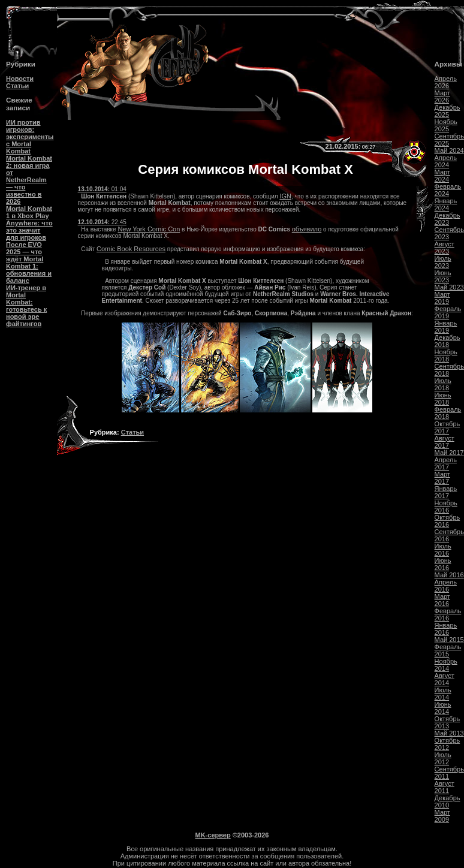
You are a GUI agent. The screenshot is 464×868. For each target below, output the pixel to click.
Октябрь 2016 (448, 521)
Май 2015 (449, 640)
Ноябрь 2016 (446, 507)
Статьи (17, 86)
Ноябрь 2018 (446, 355)
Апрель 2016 (446, 586)
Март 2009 (442, 816)
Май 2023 (449, 287)
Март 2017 (442, 478)
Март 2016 (442, 600)
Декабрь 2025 (448, 111)
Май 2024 (449, 150)
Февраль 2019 (448, 312)
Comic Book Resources (131, 249)
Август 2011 (445, 787)
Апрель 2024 (446, 161)
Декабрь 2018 (448, 341)
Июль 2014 (443, 694)
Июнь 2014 (443, 708)
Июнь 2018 (443, 399)
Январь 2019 (446, 327)
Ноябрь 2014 (446, 665)
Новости (20, 79)
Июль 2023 (443, 262)
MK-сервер (213, 835)
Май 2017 (449, 453)
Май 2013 (449, 733)
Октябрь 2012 (448, 744)
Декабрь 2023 (448, 219)
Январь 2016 (446, 629)
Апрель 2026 (446, 82)
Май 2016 (449, 575)
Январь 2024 (446, 204)
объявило (307, 229)
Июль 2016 (443, 550)
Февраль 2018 (448, 413)
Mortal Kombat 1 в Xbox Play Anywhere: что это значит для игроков (29, 223)
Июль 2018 (443, 384)
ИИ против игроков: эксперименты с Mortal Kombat (30, 137)
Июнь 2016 (443, 564)
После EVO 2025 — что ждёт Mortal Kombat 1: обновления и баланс (29, 263)
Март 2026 (442, 97)
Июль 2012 (443, 758)
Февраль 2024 (448, 190)
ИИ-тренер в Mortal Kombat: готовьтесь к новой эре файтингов (26, 306)
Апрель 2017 (446, 463)
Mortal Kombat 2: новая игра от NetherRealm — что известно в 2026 (29, 180)
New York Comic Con (149, 229)
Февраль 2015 (448, 650)
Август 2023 (445, 248)
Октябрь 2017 (448, 427)
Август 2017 (445, 442)
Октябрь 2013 (448, 722)
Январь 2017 (446, 492)
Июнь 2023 (443, 276)
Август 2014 (445, 679)
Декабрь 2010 (448, 801)
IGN (285, 196)
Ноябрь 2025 (446, 125)
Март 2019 (442, 298)
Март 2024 (442, 176)
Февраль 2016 (448, 614)
